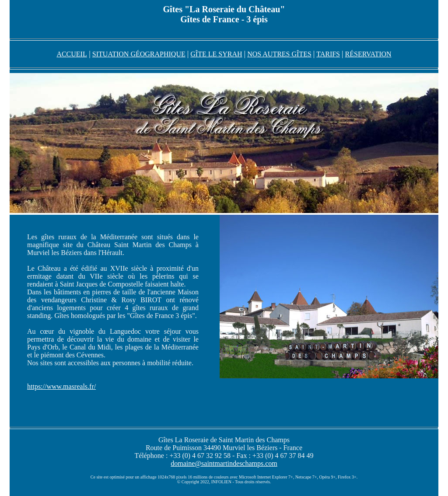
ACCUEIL (72, 54)
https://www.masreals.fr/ (61, 386)
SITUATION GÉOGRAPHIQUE (139, 54)
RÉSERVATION (368, 54)
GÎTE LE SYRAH (216, 54)
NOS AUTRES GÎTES (279, 54)
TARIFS (328, 54)
